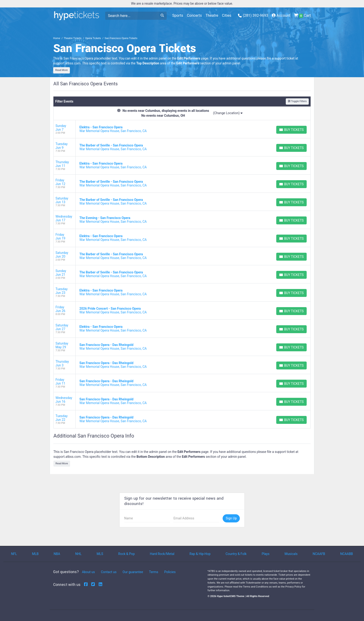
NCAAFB (319, 554)
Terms (154, 572)
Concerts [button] (194, 15)
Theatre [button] (212, 15)
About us (88, 572)
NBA (57, 554)
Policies (170, 572)
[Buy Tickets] (291, 130)
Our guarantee (133, 572)
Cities (227, 15)
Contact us (109, 572)
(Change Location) (228, 113)
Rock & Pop (126, 554)
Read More (62, 70)
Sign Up (231, 518)
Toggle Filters (297, 101)
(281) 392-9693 (253, 15)
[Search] (132, 16)
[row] (182, 129)
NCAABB (347, 554)
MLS (100, 554)
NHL (78, 554)
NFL (14, 554)
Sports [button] (178, 15)
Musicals (291, 554)
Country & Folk (236, 554)
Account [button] (281, 15)
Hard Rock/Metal (162, 554)
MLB (35, 554)
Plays (266, 554)
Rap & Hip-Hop (200, 554)
